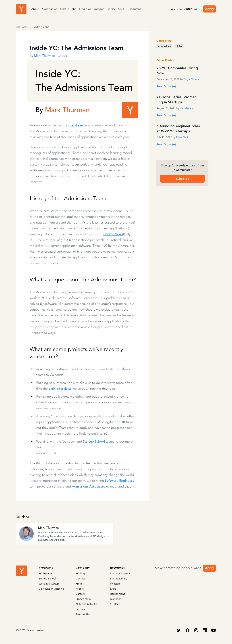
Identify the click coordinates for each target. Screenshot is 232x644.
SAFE (121, 9)
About (35, 9)
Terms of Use (83, 614)
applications (75, 125)
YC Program (46, 573)
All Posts (22, 27)
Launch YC (116, 599)
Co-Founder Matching (51, 589)
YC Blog (80, 573)
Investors (115, 584)
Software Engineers (119, 481)
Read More (166, 86)
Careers (80, 594)
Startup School (94, 441)
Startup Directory (120, 573)
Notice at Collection (87, 604)
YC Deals (115, 604)
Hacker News (113, 234)
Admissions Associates (88, 486)
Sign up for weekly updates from (183, 168)
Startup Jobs (68, 9)
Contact (80, 579)
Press (79, 584)
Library (111, 9)
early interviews (60, 388)
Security (80, 609)
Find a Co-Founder (91, 9)
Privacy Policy (83, 599)
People (80, 589)
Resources (134, 9)
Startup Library (119, 579)
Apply (209, 9)
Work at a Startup (49, 584)
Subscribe (183, 179)
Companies (50, 9)
